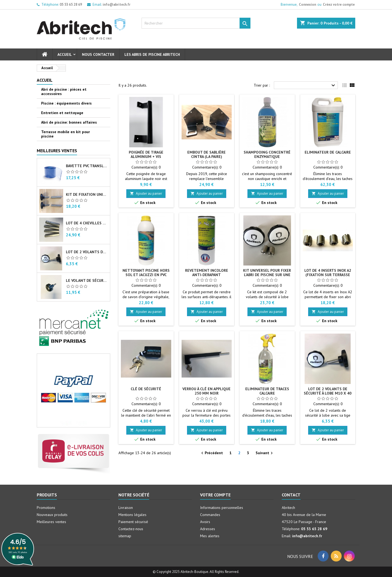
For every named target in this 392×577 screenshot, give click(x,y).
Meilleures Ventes (57, 151)
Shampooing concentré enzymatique (267, 154)
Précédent (211, 453)
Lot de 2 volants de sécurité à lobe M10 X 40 (87, 252)
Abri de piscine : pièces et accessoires (64, 91)
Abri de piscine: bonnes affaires (69, 122)
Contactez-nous (131, 529)
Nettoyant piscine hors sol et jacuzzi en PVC (146, 273)
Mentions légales (132, 515)
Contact (291, 495)
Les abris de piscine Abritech (152, 54)
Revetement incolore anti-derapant (207, 273)
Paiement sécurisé (133, 522)
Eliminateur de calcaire (328, 152)
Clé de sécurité (146, 389)
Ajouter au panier (146, 193)
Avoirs (205, 522)
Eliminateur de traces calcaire (267, 391)
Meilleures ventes (51, 522)
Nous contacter (98, 54)
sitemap (125, 536)
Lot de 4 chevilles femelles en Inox (87, 223)
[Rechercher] (196, 23)
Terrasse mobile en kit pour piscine (65, 134)
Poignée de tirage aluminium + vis (146, 154)
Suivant (265, 453)
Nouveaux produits (52, 515)
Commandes (210, 515)
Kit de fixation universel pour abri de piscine (87, 194)
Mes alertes (210, 536)
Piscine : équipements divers (66, 103)
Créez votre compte (339, 4)
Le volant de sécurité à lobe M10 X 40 (87, 280)
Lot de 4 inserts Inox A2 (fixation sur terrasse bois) (328, 275)
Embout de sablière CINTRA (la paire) (206, 154)
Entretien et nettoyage (62, 113)
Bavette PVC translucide (87, 166)
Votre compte (215, 495)
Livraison (126, 508)
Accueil (65, 54)
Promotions (46, 508)
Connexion (307, 4)
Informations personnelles (222, 508)
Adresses (208, 529)
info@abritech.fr (117, 4)
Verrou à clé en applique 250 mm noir (206, 391)
